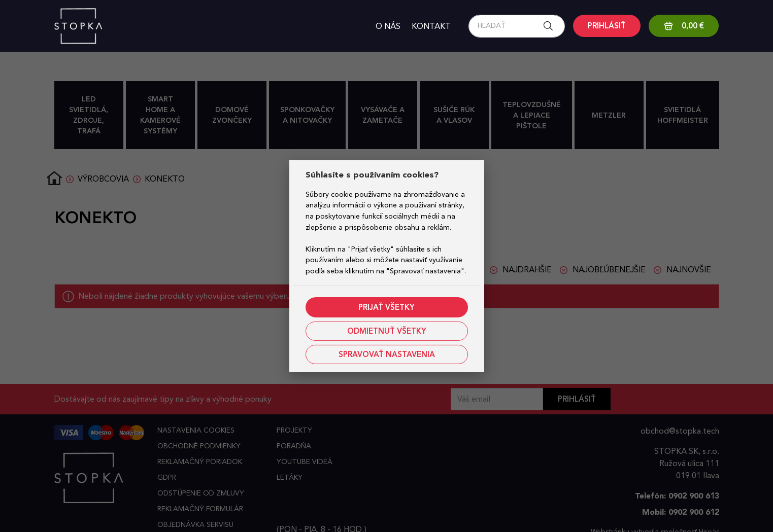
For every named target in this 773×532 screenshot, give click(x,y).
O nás (388, 26)
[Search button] (551, 26)
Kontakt (431, 26)
